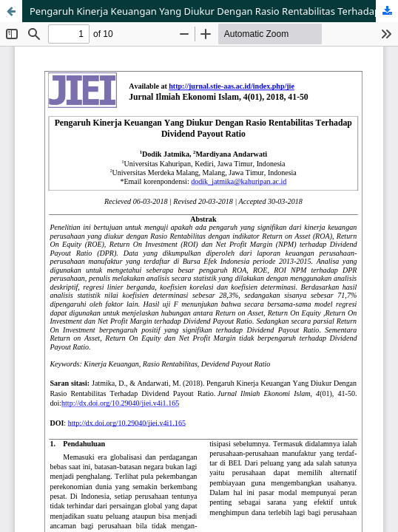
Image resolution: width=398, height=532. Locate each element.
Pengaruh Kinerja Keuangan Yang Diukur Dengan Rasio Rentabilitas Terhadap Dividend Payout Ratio (214, 11)
